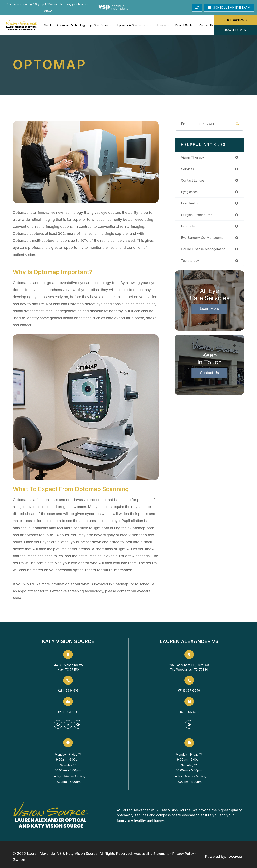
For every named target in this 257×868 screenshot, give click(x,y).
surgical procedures (198, 216)
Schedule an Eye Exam (229, 8)
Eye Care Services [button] (101, 25)
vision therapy (193, 158)
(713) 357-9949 (189, 691)
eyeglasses (190, 193)
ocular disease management (205, 252)
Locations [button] (165, 25)
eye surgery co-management (206, 240)
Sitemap (19, 856)
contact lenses (194, 181)
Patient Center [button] (186, 25)
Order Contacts (236, 20)
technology (191, 264)
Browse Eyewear (236, 30)
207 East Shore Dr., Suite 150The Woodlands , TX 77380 (189, 667)
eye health (190, 205)
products (188, 228)
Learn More (209, 312)
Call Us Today (183, 8)
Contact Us (206, 25)
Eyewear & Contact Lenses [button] (136, 25)
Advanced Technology (71, 25)
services (188, 169)
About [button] (49, 25)
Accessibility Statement (151, 853)
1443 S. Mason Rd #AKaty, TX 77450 (68, 667)
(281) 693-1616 (68, 691)
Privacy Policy (183, 853)
